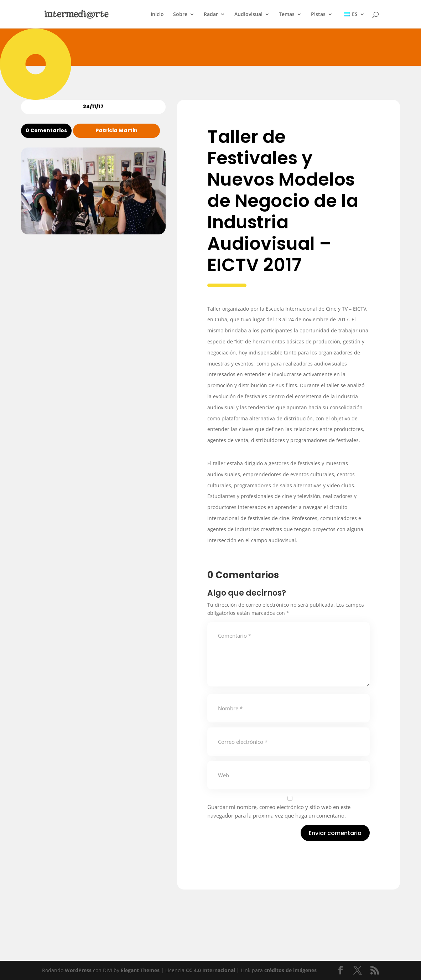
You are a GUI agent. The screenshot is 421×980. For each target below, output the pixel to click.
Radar (211, 15)
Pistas (318, 15)
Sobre (180, 15)
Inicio (157, 15)
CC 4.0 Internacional (210, 970)
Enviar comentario (335, 833)
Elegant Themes (140, 970)
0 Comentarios (46, 130)
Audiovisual (248, 15)
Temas (287, 15)
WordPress (78, 970)
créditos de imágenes (290, 970)
